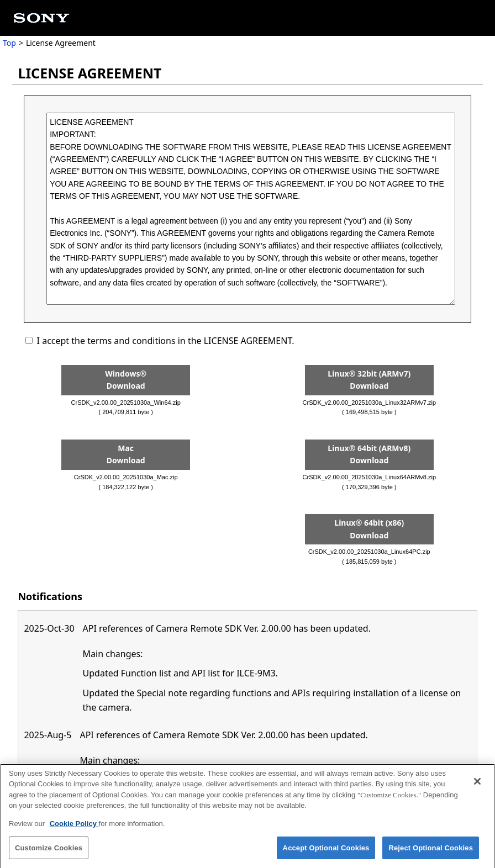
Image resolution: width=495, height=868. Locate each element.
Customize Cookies (49, 851)
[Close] (477, 785)
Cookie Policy (74, 827)
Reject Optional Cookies (431, 851)
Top (9, 43)
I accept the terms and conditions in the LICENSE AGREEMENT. (166, 341)
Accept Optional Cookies (326, 851)
